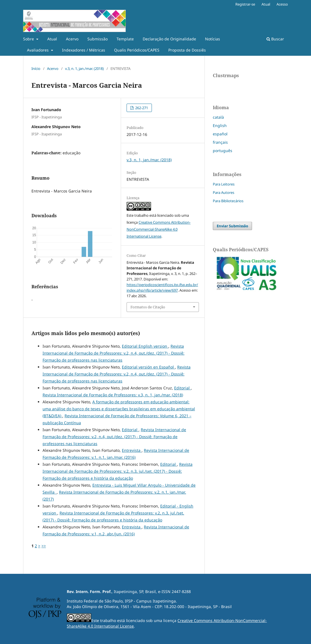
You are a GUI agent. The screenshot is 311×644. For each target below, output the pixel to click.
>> (44, 546)
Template (125, 39)
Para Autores (224, 192)
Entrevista (132, 450)
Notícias (213, 39)
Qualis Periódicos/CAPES (137, 50)
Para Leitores (224, 184)
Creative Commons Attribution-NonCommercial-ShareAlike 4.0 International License (159, 229)
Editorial (182, 388)
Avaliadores (38, 50)
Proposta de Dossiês (187, 50)
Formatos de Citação (148, 307)
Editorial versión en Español (148, 367)
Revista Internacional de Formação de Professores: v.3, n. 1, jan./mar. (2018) (113, 395)
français (220, 142)
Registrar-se (245, 4)
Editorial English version (145, 346)
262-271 (141, 108)
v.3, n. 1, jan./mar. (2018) (84, 69)
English (220, 125)
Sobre (29, 39)
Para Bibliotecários (228, 201)
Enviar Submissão (232, 226)
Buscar (275, 39)
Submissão (98, 39)
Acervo (72, 39)
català (218, 117)
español (220, 134)
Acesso (282, 4)
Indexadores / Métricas (84, 50)
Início (36, 69)
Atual (52, 39)
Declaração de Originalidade (169, 39)
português (223, 151)
